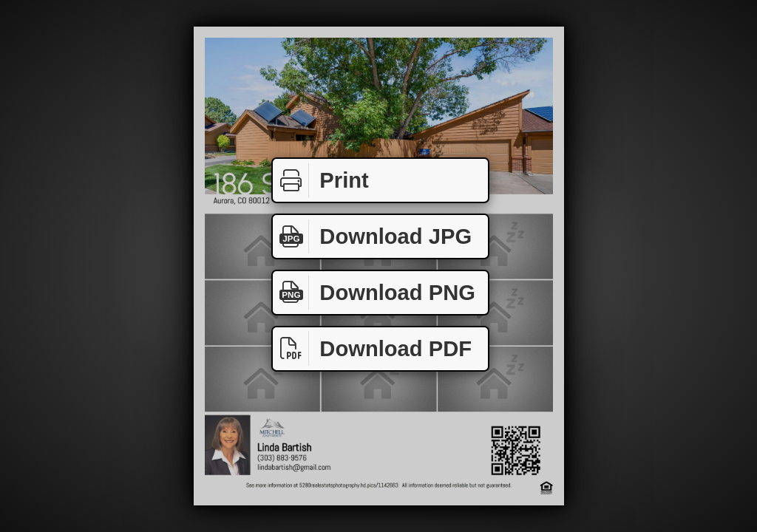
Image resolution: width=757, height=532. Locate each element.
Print (321, 181)
